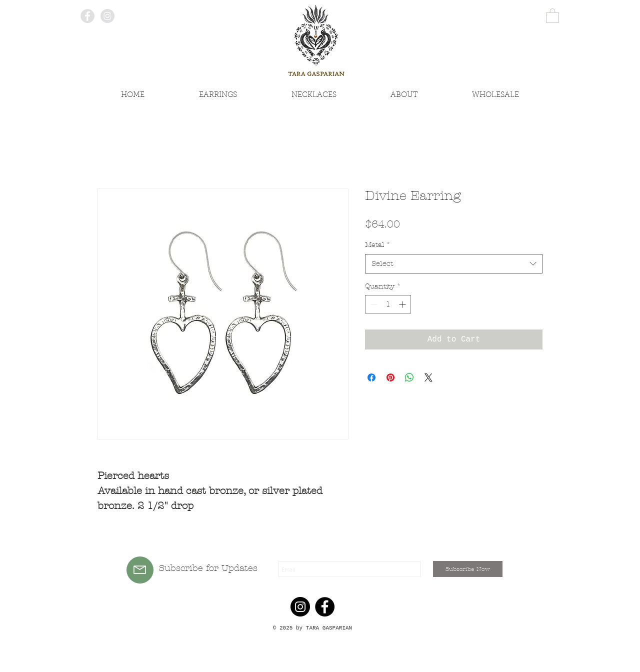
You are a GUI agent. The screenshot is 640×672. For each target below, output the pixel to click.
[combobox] (454, 264)
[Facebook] (325, 607)
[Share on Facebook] (371, 377)
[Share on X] (428, 377)
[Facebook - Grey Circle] (87, 16)
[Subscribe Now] (468, 569)
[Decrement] (373, 304)
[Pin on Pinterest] (390, 377)
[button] (552, 15)
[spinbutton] (388, 304)
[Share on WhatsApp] (409, 377)
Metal (378, 245)
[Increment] (403, 304)
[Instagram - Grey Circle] (107, 16)
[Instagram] (300, 607)
